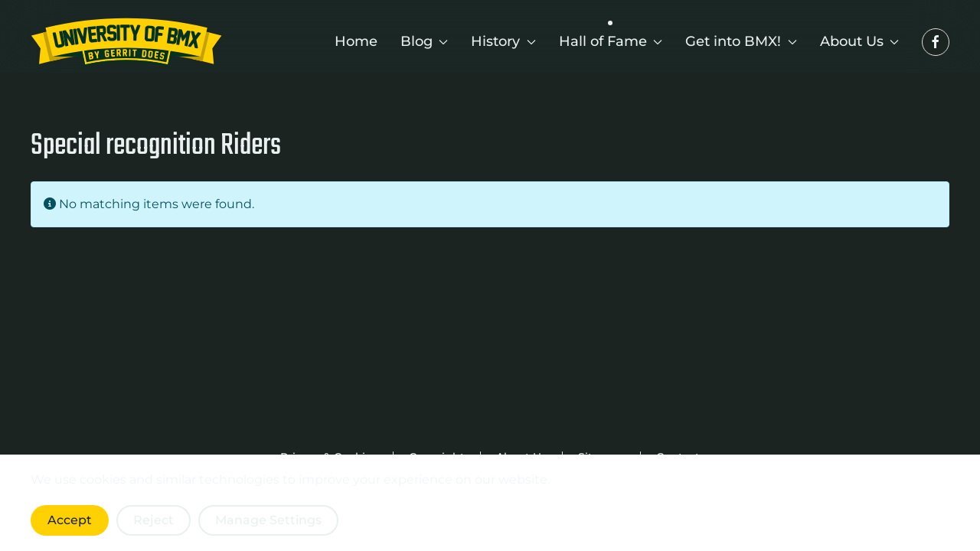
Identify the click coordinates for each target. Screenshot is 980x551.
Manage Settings (268, 520)
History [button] (503, 41)
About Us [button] (860, 41)
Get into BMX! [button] (741, 41)
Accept (70, 520)
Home (356, 41)
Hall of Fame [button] (611, 41)
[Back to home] (126, 42)
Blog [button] (425, 41)
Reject (154, 520)
